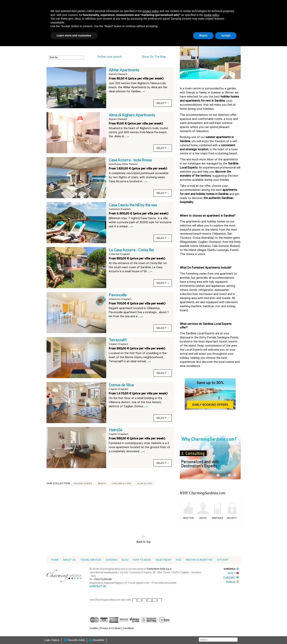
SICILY (233, 574)
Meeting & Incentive (199, 560)
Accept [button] (226, 35)
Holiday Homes (83, 484)
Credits (94, 629)
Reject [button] (203, 35)
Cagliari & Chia (121, 484)
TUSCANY (231, 578)
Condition (128, 629)
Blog (125, 560)
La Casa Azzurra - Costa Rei (131, 251)
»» (144, 92)
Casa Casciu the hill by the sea (133, 206)
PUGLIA (232, 582)
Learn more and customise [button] (74, 35)
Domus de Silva (121, 386)
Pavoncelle (118, 296)
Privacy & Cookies (110, 629)
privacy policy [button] (151, 11)
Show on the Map (154, 57)
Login (47, 641)
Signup (56, 641)
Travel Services (91, 560)
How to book (142, 560)
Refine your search (110, 57)
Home (55, 560)
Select (163, 104)
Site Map (222, 560)
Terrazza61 (118, 341)
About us (69, 560)
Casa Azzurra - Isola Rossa (130, 161)
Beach (102, 484)
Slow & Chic (144, 484)
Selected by (164, 560)
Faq (179, 560)
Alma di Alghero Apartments (132, 116)
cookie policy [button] (212, 15)
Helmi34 (116, 430)
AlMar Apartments (124, 71)
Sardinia (112, 560)
